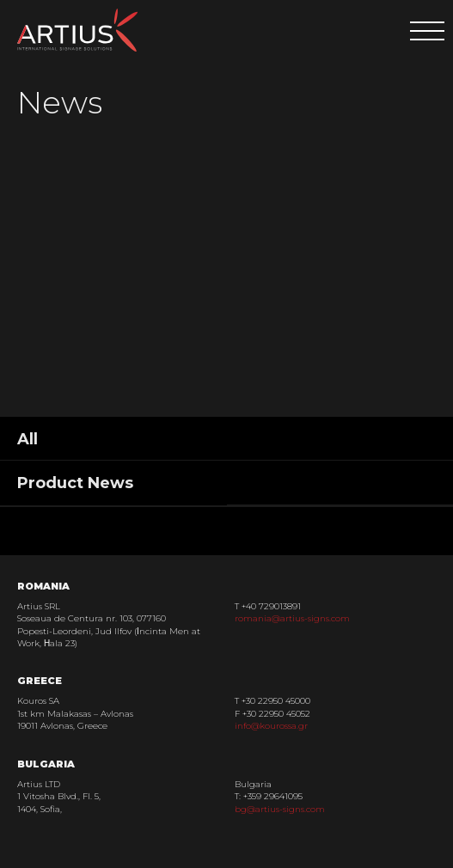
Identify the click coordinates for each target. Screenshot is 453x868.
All (28, 439)
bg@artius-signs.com (280, 809)
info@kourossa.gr (271, 726)
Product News (75, 483)
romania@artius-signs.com (292, 618)
